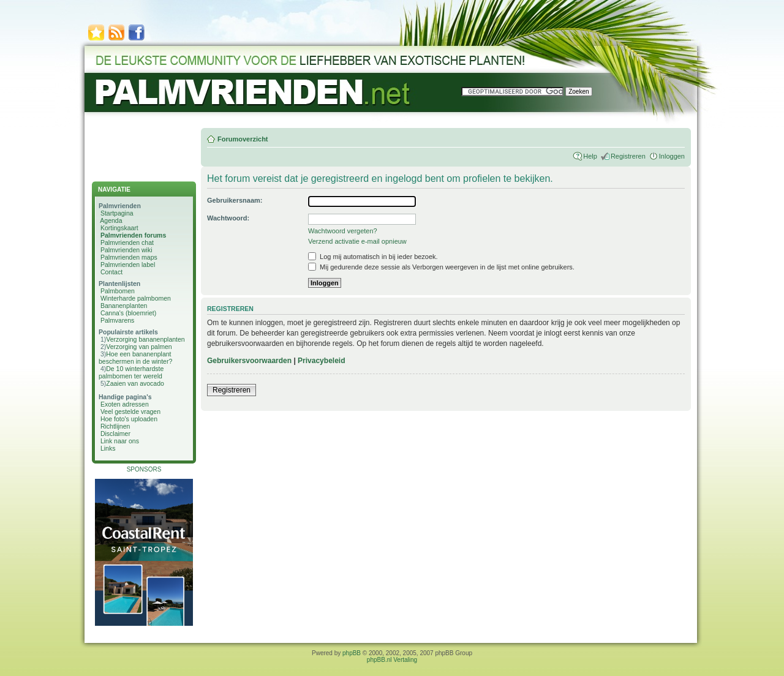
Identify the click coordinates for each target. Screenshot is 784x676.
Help (590, 156)
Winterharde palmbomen (136, 298)
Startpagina (117, 213)
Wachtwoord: (228, 218)
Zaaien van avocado (135, 383)
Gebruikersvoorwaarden (249, 361)
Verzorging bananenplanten (145, 339)
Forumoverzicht (243, 139)
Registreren (628, 156)
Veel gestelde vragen (130, 411)
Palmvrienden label (128, 265)
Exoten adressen (125, 404)
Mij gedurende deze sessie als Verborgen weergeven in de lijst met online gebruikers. (441, 267)
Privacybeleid (321, 361)
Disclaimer (115, 434)
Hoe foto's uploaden (129, 419)
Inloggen (672, 156)
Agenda (111, 220)
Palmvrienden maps (129, 257)
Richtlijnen (115, 426)
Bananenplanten (124, 306)
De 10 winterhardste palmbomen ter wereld (131, 372)
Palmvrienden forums (133, 235)
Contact (111, 272)
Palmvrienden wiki (126, 250)
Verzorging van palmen (139, 347)
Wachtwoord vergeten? (343, 231)
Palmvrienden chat (127, 242)
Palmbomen (118, 291)
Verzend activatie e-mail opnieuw (357, 241)
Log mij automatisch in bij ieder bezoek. (373, 257)
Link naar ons (120, 441)
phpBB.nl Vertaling (392, 660)
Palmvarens (117, 320)
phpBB (352, 653)
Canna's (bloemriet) (128, 313)
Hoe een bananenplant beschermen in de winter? (135, 358)
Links (108, 448)
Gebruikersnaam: (235, 200)
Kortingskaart (119, 228)
